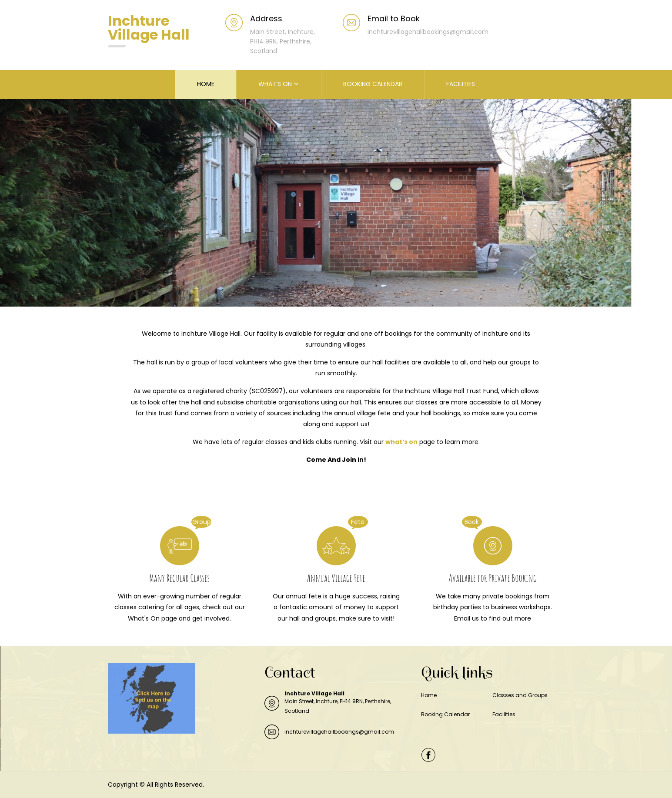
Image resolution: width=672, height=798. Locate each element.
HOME (206, 84)
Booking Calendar (445, 714)
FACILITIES (461, 84)
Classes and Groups (520, 695)
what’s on (401, 442)
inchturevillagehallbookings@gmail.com (339, 732)
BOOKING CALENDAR (373, 84)
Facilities (504, 714)
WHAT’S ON (275, 84)
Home (429, 695)
